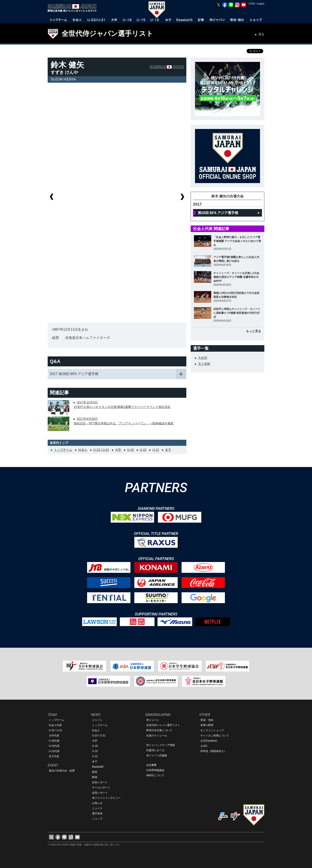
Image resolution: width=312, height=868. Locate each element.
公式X (204, 746)
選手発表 (97, 813)
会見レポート (100, 793)
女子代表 (54, 756)
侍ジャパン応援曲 (157, 755)
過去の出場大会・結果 (62, 771)
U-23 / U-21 (101, 450)
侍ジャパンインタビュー (106, 798)
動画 (95, 777)
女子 (168, 450)
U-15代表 (54, 746)
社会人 (83, 450)
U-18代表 (54, 741)
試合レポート (100, 782)
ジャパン (97, 720)
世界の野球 (207, 725)
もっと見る (253, 331)
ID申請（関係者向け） (213, 751)
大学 (118, 450)
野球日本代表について (159, 730)
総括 (95, 772)
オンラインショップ (212, 730)
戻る (261, 34)
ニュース (97, 808)
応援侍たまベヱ (155, 750)
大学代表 (54, 736)
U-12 (156, 450)
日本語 (252, 4)
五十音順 (204, 364)
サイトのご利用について (215, 736)
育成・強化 (207, 720)
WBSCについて (155, 775)
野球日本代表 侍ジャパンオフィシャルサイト (74, 8)
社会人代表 (55, 725)
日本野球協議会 (155, 770)
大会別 (203, 358)
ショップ (97, 819)
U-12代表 (54, 751)
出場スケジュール (157, 736)
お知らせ (97, 803)
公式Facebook (209, 741)
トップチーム (63, 450)
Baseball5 (98, 767)
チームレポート (101, 787)
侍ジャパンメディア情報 (161, 745)
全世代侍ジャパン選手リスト (107, 34)
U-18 (130, 450)
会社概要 (151, 765)
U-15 (143, 450)
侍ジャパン (153, 720)
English (261, 4)
